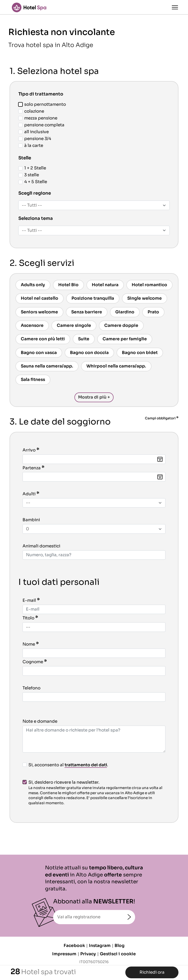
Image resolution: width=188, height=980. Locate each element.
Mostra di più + (94, 397)
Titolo (28, 618)
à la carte (31, 146)
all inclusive (34, 132)
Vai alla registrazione (79, 917)
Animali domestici (41, 546)
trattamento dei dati (86, 765)
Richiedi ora (152, 972)
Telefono (31, 688)
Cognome (33, 662)
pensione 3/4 (35, 139)
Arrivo (29, 450)
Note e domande (40, 721)
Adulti (29, 494)
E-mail (29, 600)
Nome (29, 644)
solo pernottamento (42, 104)
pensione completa (41, 125)
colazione (31, 111)
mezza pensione (38, 118)
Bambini (31, 520)
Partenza (32, 468)
